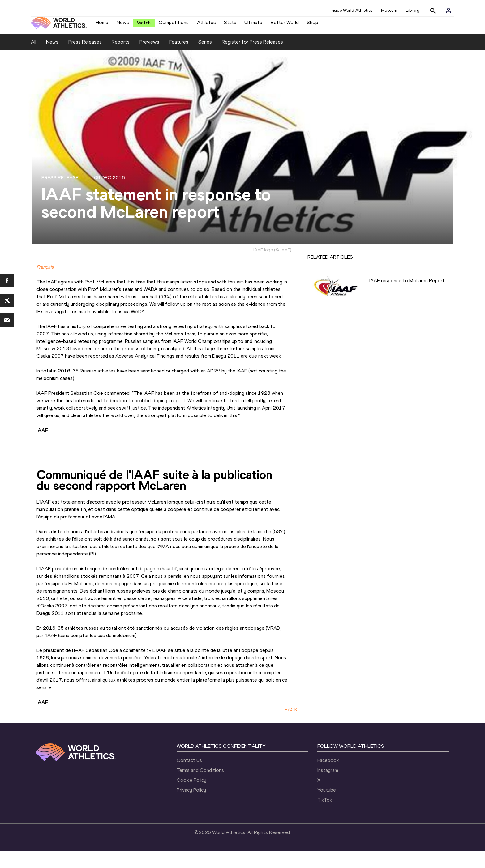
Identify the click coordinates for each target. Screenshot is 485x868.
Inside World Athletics (352, 10)
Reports (121, 59)
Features (179, 59)
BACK (291, 727)
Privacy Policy (191, 807)
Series (205, 59)
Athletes (206, 25)
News (123, 25)
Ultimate (253, 25)
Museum (389, 10)
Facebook (328, 777)
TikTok (325, 817)
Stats (230, 25)
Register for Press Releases (252, 59)
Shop (313, 25)
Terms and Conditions (200, 787)
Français (45, 284)
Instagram (328, 787)
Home (102, 25)
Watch (144, 25)
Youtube (327, 807)
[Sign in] (449, 11)
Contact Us (189, 777)
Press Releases (85, 59)
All (34, 59)
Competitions (174, 25)
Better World (285, 25)
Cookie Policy (191, 797)
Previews (149, 59)
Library (413, 10)
